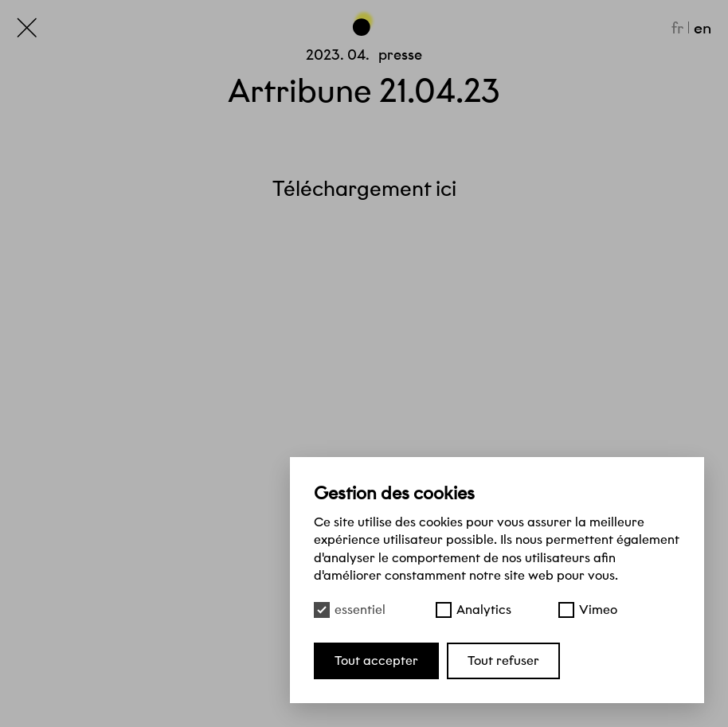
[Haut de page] (364, 22)
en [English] (703, 28)
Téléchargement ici (364, 188)
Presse (400, 55)
